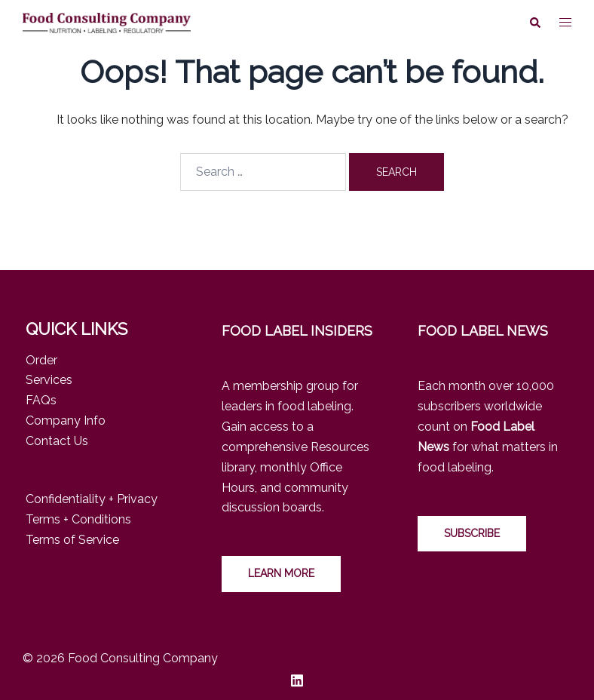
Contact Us (57, 441)
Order (41, 360)
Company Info (66, 421)
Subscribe (472, 533)
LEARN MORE (281, 573)
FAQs (41, 400)
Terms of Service (72, 540)
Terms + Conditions (78, 519)
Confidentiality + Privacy (92, 499)
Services (49, 380)
